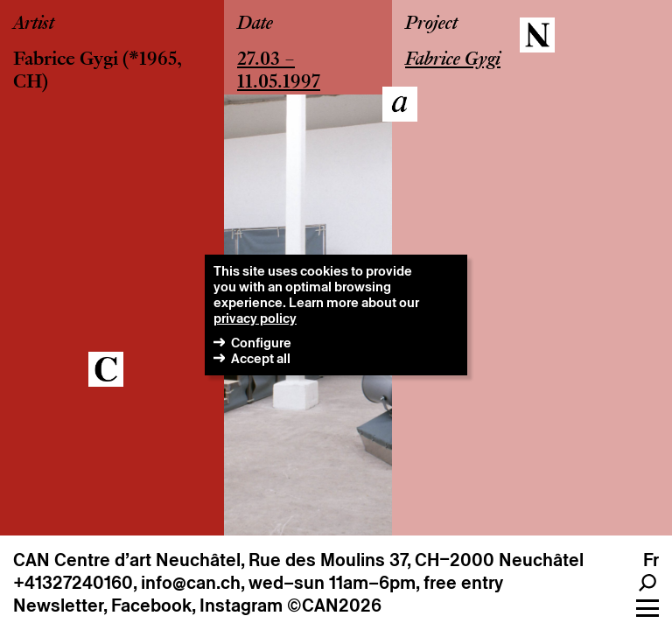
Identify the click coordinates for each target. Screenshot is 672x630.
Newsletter (58, 605)
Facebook (151, 605)
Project (431, 24)
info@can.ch (191, 583)
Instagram (241, 605)
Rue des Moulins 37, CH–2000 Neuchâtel (416, 560)
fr (651, 560)
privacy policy (255, 318)
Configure (261, 343)
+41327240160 (73, 583)
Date (255, 24)
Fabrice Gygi (66, 60)
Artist (34, 24)
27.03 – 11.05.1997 (279, 72)
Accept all (261, 358)
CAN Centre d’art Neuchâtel (127, 560)
